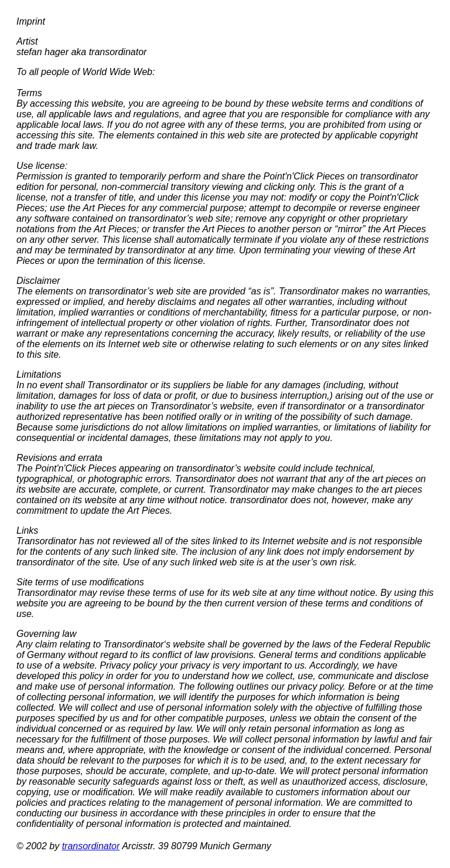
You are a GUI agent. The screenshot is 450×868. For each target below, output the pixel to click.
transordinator (91, 846)
